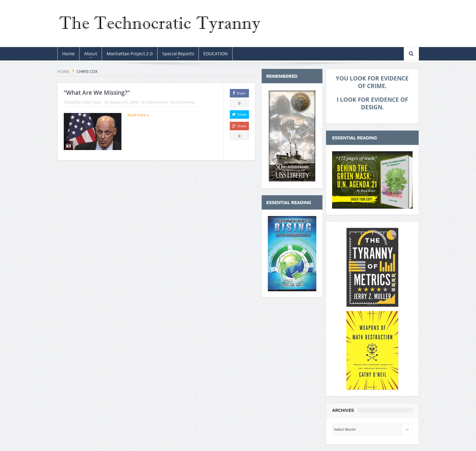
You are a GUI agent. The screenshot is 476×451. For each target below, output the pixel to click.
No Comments (183, 102)
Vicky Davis (92, 102)
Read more (138, 115)
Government (157, 102)
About (91, 54)
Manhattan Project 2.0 (130, 54)
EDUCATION (216, 54)
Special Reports (178, 54)
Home (68, 54)
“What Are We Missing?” (97, 93)
